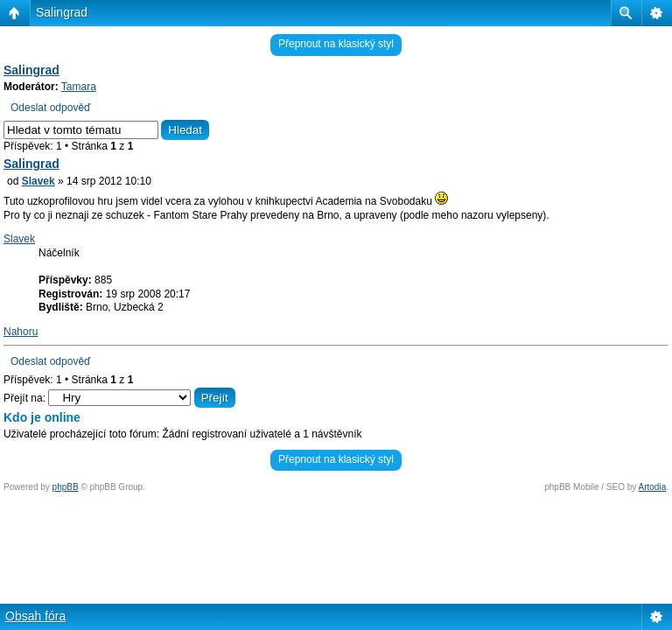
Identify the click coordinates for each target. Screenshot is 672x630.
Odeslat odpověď (50, 108)
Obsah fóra (35, 616)
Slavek (38, 181)
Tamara (79, 87)
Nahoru (21, 332)
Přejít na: (24, 398)
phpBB (66, 487)
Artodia (653, 487)
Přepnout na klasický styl (336, 44)
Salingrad (62, 12)
